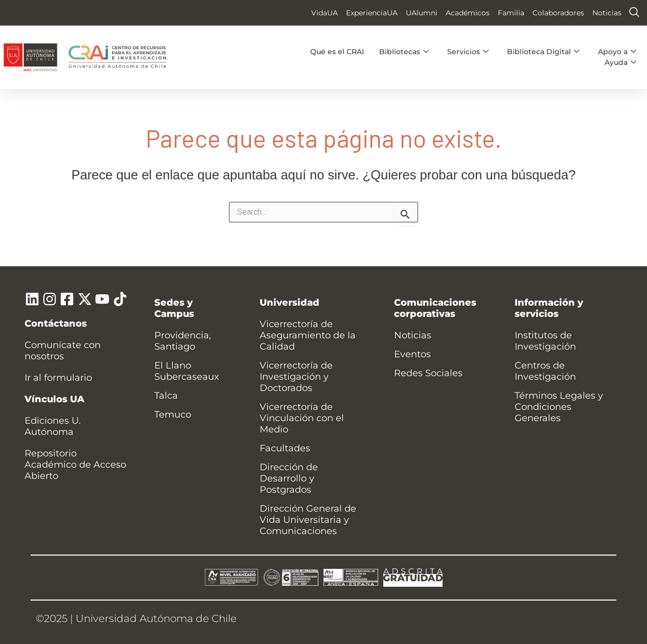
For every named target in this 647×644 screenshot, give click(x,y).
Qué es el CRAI (337, 52)
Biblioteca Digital (543, 52)
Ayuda (620, 62)
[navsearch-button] (634, 13)
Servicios (468, 52)
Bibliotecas (404, 52)
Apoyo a (617, 52)
